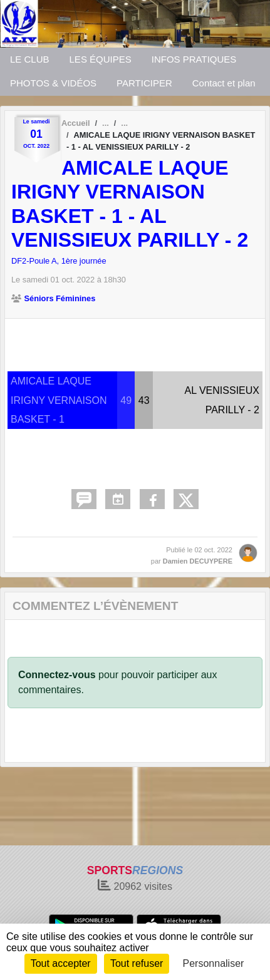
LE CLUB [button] (30, 59)
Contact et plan (224, 83)
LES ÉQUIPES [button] (101, 59)
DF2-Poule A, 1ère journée (59, 261)
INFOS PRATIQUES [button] (194, 59)
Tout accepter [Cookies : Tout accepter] (61, 963)
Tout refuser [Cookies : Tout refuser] (137, 963)
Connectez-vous (57, 675)
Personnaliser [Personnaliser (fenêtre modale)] (214, 963)
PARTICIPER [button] (144, 83)
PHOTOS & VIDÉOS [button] (53, 83)
